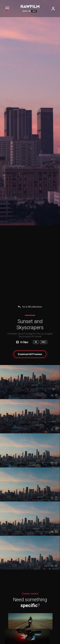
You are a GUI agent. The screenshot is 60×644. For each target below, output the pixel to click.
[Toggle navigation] (7, 9)
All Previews (30, 354)
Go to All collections (30, 307)
